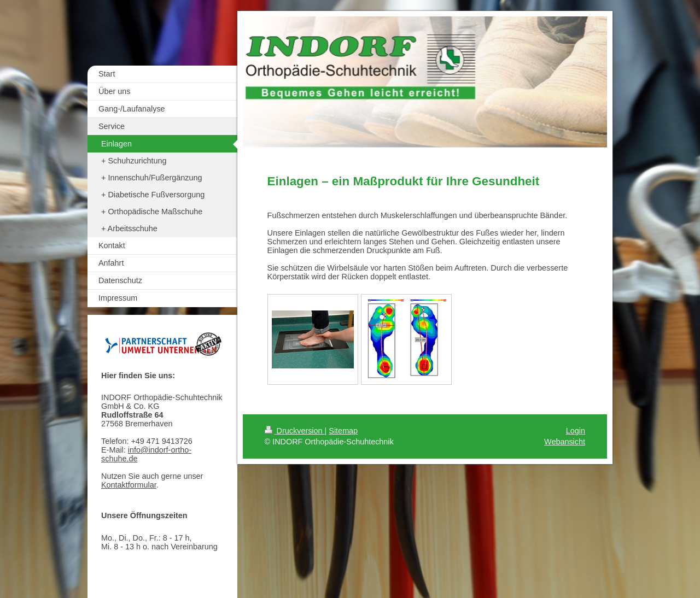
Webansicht (565, 442)
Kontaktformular (129, 485)
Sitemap (343, 431)
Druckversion (295, 431)
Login (576, 431)
